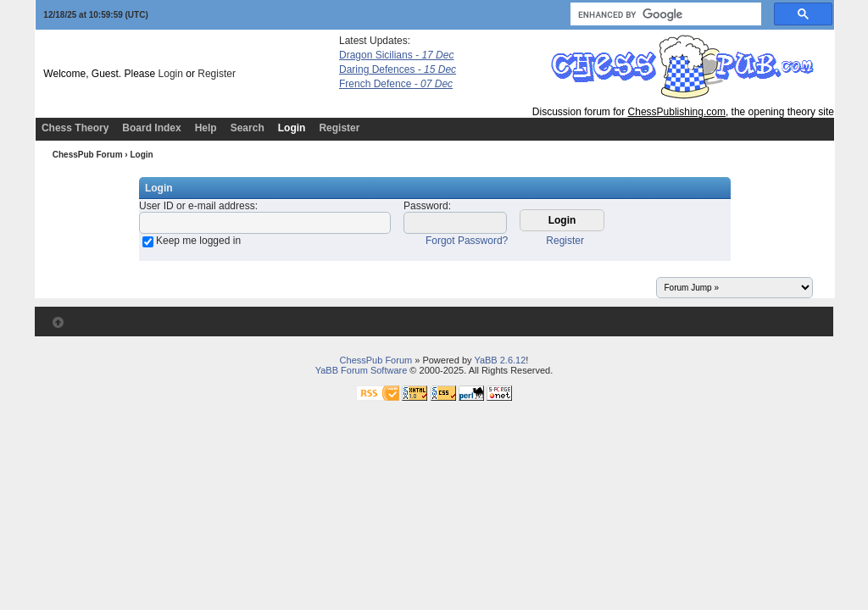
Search (248, 128)
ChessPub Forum (88, 155)
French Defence (396, 84)
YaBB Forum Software (362, 370)
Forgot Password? (467, 241)
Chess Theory (75, 128)
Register (217, 74)
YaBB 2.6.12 (500, 360)
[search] (664, 14)
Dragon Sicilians (396, 55)
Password (426, 206)
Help (206, 128)
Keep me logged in (198, 241)
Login (171, 74)
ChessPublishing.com (677, 112)
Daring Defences (398, 69)
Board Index (151, 128)
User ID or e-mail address (197, 206)
